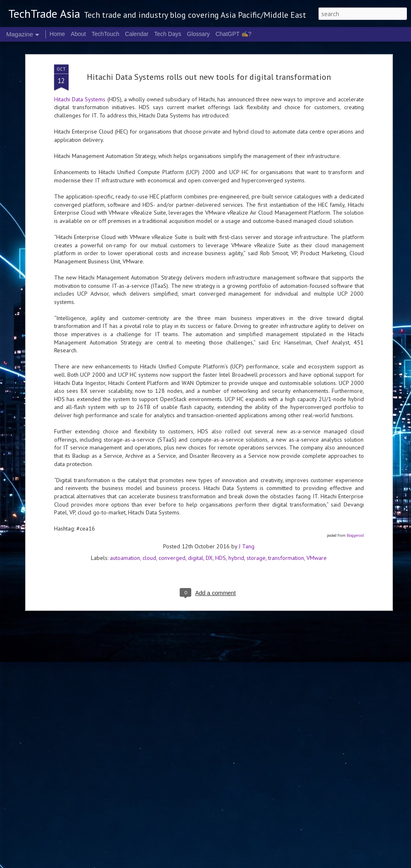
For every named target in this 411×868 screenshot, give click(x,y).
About (78, 34)
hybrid (236, 530)
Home (57, 34)
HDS (221, 530)
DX (209, 530)
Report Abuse (337, 863)
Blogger (315, 863)
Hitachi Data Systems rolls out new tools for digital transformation (209, 49)
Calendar (137, 34)
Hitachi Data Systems (80, 71)
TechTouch (106, 34)
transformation (286, 530)
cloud (149, 530)
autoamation (125, 530)
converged (172, 530)
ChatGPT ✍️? (234, 34)
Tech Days (167, 34)
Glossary (198, 34)
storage (256, 530)
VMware (317, 530)
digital (196, 530)
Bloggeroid (355, 507)
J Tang (247, 518)
